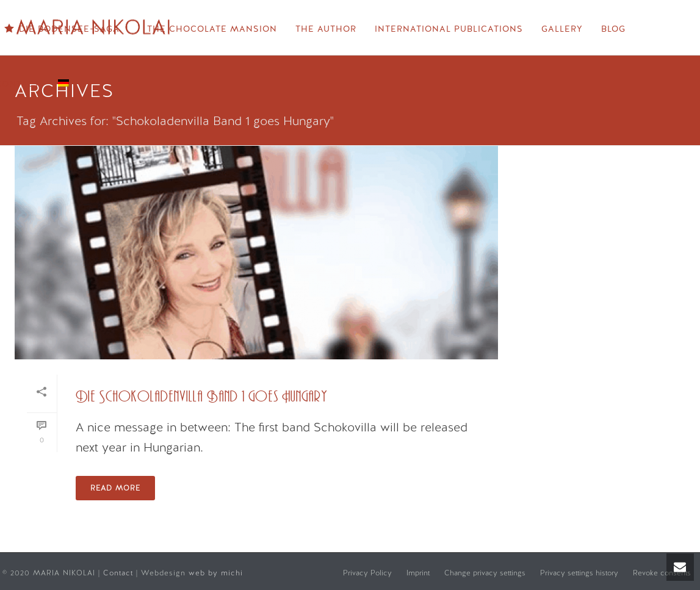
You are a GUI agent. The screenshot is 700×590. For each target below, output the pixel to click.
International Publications (449, 29)
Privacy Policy (367, 573)
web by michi (217, 573)
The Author (326, 29)
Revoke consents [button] (662, 573)
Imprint (418, 573)
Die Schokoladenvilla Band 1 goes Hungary (202, 397)
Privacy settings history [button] (579, 573)
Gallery (562, 29)
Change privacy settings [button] (485, 573)
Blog (613, 29)
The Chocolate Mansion (212, 29)
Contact (120, 573)
